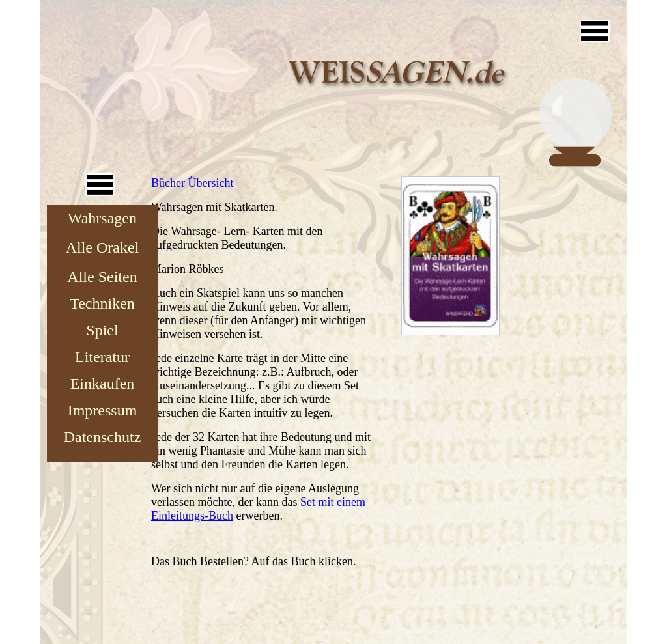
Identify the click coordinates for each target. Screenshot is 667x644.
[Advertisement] (138, 81)
